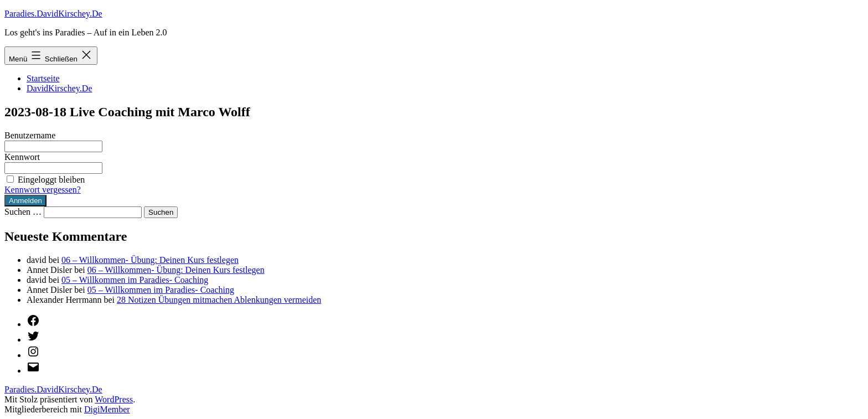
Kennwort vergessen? (43, 190)
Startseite (43, 78)
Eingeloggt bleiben (45, 180)
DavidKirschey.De (59, 88)
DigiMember (107, 409)
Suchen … (23, 212)
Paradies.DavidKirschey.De (53, 14)
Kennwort (22, 157)
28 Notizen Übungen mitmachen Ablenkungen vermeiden (219, 300)
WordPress (114, 399)
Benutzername (30, 135)
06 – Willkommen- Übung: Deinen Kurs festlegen (150, 260)
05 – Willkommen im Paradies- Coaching (135, 280)
